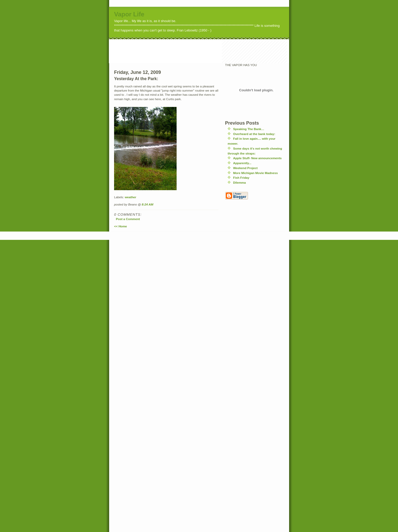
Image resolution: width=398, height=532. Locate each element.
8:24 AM (147, 204)
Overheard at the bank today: (254, 134)
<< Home (120, 226)
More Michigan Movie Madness (255, 173)
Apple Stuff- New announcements (257, 158)
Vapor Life (129, 14)
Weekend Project (245, 168)
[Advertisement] (204, 51)
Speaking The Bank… (249, 129)
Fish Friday (241, 178)
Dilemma (240, 182)
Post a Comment (128, 219)
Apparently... (242, 163)
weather (130, 197)
